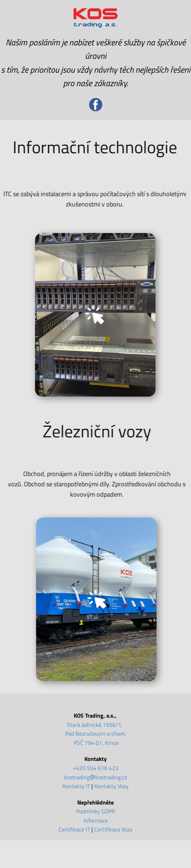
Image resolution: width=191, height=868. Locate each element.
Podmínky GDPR (96, 811)
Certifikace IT (74, 829)
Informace (96, 820)
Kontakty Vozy (111, 786)
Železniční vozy (101, 431)
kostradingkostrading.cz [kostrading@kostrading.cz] (95, 777)
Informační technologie (92, 147)
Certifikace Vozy (113, 829)
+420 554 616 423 (95, 768)
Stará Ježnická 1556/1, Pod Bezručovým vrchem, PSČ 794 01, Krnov (96, 734)
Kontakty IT (76, 786)
